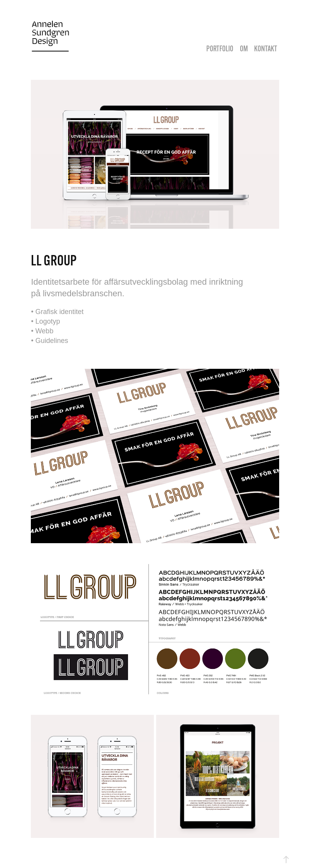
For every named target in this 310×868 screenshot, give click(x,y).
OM (244, 48)
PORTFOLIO (220, 48)
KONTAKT (266, 48)
